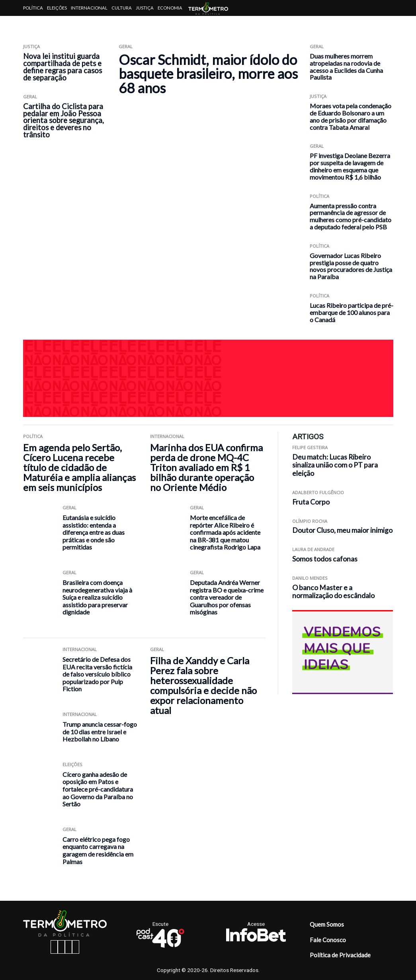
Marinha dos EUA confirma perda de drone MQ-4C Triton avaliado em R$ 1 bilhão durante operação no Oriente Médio (206, 467)
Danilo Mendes (310, 578)
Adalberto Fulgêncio (318, 492)
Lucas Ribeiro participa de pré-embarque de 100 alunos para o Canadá (352, 312)
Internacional (89, 8)
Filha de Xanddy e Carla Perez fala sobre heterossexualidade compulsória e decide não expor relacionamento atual (203, 685)
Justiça (145, 8)
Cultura (122, 8)
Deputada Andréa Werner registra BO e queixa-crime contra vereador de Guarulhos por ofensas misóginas (227, 597)
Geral (30, 97)
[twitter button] (68, 947)
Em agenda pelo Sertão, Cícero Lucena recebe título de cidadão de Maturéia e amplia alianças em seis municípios (79, 467)
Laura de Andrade (313, 549)
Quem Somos (327, 924)
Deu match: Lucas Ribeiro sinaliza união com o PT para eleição (335, 465)
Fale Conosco (328, 940)
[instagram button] (61, 947)
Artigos (33, 24)
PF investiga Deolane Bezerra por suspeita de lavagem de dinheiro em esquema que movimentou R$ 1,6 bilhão (350, 166)
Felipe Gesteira (310, 447)
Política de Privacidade (340, 955)
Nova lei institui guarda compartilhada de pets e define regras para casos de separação (62, 67)
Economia (170, 8)
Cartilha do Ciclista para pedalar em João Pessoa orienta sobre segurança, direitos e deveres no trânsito (63, 121)
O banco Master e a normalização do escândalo (333, 592)
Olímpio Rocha (310, 521)
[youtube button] (76, 947)
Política (33, 8)
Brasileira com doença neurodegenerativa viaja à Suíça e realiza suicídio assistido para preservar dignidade (97, 597)
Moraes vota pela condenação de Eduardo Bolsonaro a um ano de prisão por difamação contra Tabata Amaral (351, 116)
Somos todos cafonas (325, 559)
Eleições (57, 8)
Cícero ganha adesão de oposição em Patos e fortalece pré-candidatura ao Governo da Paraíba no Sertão (98, 789)
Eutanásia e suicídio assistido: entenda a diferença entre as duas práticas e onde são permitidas (94, 532)
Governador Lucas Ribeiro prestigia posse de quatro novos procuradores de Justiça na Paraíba (351, 266)
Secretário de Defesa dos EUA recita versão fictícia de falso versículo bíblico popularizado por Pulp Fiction (97, 674)
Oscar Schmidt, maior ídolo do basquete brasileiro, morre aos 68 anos (208, 74)
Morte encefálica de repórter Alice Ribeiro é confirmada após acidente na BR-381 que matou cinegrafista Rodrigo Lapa (225, 532)
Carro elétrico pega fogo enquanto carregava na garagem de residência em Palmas (98, 850)
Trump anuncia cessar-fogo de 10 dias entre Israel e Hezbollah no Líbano (100, 732)
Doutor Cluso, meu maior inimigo (342, 530)
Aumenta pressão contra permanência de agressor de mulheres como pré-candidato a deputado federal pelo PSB (351, 216)
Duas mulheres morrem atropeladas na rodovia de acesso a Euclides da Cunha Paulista (346, 67)
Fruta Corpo (311, 502)
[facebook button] (54, 947)
